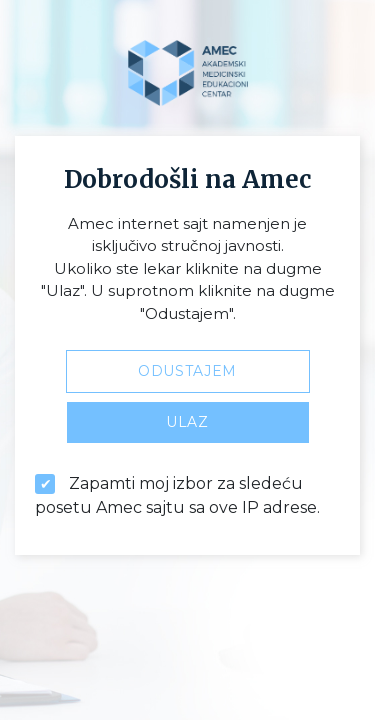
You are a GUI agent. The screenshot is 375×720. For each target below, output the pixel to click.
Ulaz (187, 422)
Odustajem (187, 371)
